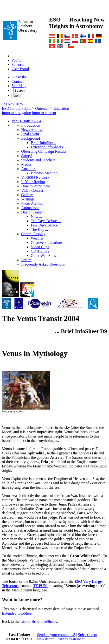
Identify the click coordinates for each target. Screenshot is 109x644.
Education (61, 108)
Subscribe (19, 77)
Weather (37, 238)
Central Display (33, 234)
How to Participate (36, 186)
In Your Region (33, 182)
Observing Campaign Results (44, 151)
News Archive (32, 130)
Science (18, 65)
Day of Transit (32, 212)
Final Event (30, 134)
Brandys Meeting (44, 173)
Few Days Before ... (46, 225)
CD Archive (40, 251)
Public (16, 60)
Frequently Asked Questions (43, 264)
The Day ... (39, 230)
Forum (26, 260)
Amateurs (29, 169)
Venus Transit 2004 (26, 121)
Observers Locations (47, 243)
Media (26, 164)
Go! (16, 96)
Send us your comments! (56, 635)
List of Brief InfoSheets (39, 621)
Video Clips (40, 247)
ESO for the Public (16, 108)
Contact (18, 81)
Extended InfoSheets (47, 147)
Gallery (27, 195)
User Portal (20, 69)
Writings (28, 199)
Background (31, 138)
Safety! (27, 156)
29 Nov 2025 (13, 104)
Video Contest (32, 190)
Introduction (31, 125)
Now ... (36, 216)
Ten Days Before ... (46, 221)
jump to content (44, 113)
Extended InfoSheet (17, 613)
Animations (30, 208)
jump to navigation (16, 113)
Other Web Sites (43, 256)
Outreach (42, 108)
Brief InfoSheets (43, 143)
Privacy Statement (71, 639)
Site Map (19, 86)
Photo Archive (32, 203)
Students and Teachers (38, 160)
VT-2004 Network (35, 177)
